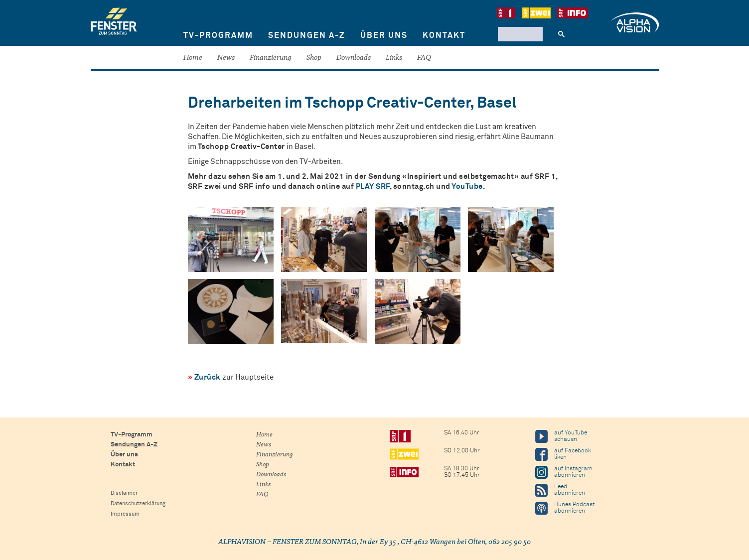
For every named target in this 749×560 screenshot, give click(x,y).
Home (193, 58)
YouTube (467, 187)
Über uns (384, 35)
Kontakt (444, 35)
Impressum (125, 514)
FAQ (424, 58)
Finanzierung (271, 58)
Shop (314, 58)
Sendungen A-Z (307, 35)
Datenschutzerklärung (138, 503)
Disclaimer (124, 493)
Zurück (208, 377)
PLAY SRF (373, 187)
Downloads (354, 58)
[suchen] (519, 34)
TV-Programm (218, 35)
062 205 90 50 (510, 542)
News (226, 58)
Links (394, 58)
